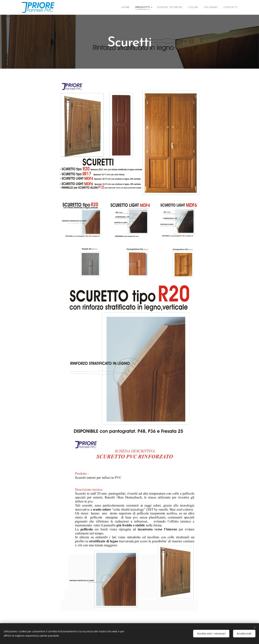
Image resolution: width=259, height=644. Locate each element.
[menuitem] (134, 7)
